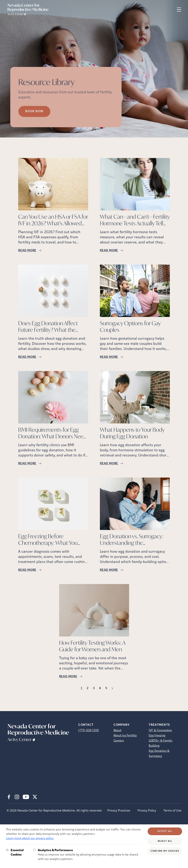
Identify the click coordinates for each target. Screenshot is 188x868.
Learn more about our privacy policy (30, 838)
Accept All (165, 831)
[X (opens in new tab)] (35, 797)
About (117, 731)
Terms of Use (172, 810)
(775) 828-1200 (88, 731)
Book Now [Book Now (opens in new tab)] (34, 111)
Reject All (165, 841)
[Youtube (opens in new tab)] (26, 797)
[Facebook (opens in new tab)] (9, 797)
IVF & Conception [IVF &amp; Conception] (160, 731)
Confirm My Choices (165, 851)
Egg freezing (157, 736)
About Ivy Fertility (125, 736)
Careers (119, 741)
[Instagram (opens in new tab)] (17, 797)
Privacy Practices (119, 810)
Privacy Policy (147, 810)
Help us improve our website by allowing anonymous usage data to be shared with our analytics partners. (91, 854)
